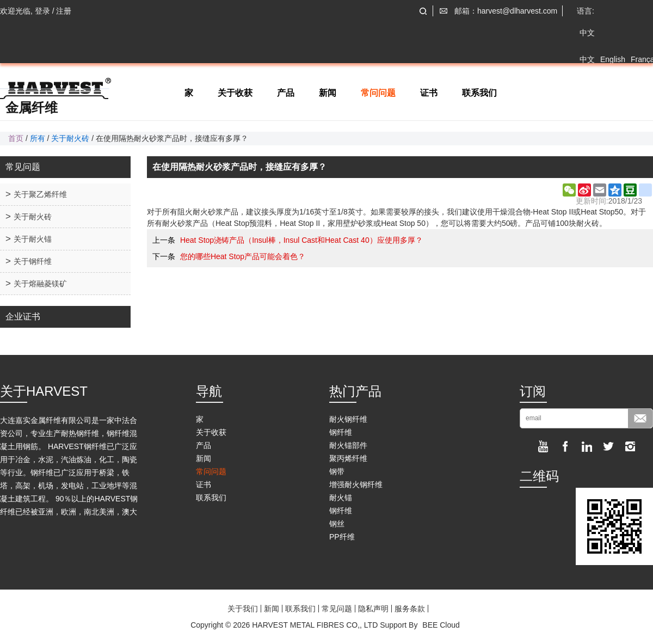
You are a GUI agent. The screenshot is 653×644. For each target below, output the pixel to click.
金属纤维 (32, 108)
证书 (429, 93)
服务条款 (410, 609)
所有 (38, 138)
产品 (286, 93)
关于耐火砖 (70, 138)
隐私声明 (373, 609)
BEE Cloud (441, 625)
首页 (16, 138)
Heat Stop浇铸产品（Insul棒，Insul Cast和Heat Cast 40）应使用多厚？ (301, 240)
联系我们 (479, 93)
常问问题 (378, 93)
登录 (42, 11)
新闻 (328, 93)
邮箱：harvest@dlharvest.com (506, 11)
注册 (64, 11)
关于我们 (243, 609)
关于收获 (235, 93)
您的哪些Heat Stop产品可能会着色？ (243, 256)
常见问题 (337, 609)
